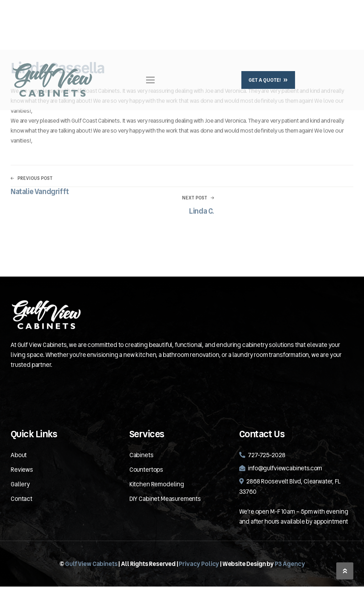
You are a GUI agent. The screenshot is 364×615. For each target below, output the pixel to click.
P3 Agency (290, 564)
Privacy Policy (199, 564)
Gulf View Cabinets (91, 564)
